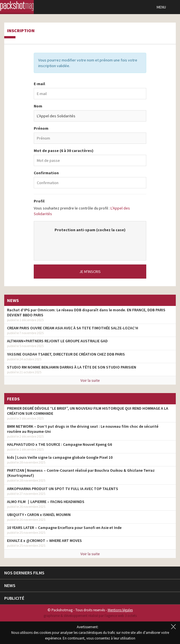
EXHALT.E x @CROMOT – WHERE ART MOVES (44, 541)
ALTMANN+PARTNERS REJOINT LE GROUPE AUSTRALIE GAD (57, 341)
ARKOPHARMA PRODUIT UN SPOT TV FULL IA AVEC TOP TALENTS (63, 489)
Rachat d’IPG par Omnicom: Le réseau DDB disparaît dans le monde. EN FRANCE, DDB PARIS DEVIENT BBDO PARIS (86, 312)
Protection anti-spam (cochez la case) (90, 230)
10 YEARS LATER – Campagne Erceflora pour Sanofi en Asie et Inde (64, 528)
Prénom (41, 128)
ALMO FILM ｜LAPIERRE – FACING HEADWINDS (46, 502)
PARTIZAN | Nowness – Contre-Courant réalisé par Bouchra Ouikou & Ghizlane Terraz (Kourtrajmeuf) (81, 473)
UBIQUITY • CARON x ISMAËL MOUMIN (39, 515)
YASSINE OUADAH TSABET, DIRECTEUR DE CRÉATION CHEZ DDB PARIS (66, 354)
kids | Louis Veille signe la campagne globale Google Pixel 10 (60, 457)
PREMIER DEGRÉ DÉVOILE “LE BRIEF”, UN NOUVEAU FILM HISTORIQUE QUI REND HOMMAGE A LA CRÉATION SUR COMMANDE (88, 411)
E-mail (39, 84)
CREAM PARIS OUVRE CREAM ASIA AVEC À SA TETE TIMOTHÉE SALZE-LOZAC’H (73, 328)
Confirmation (46, 173)
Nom (38, 106)
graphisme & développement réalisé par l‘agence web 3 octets (90, 616)
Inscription (21, 31)
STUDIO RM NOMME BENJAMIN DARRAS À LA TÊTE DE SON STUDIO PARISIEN (72, 367)
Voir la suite (90, 380)
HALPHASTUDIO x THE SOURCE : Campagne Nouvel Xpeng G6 (59, 444)
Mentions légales (120, 610)
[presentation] (90, 244)
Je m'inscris (90, 272)
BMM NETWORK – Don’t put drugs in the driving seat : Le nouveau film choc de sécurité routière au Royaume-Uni (83, 429)
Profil (39, 201)
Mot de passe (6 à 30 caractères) (64, 151)
